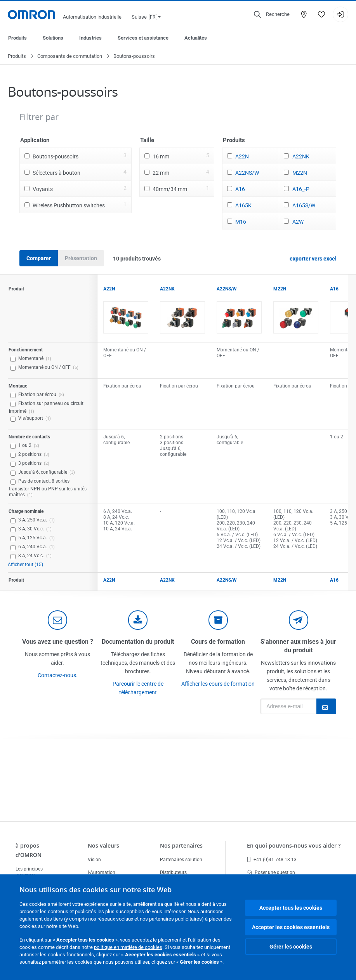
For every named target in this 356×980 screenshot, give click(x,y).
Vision (94, 860)
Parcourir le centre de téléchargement (138, 688)
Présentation (81, 258)
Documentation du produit (138, 642)
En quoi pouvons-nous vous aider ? (294, 845)
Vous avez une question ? (58, 642)
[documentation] (138, 620)
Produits (17, 38)
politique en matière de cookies (128, 947)
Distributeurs (173, 872)
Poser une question (271, 872)
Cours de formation (218, 642)
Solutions (53, 38)
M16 (241, 222)
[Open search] (272, 14)
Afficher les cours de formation (218, 684)
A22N (242, 156)
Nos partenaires (181, 845)
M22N (300, 173)
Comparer (39, 258)
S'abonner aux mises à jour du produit (298, 646)
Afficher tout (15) (25, 565)
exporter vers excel (313, 259)
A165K (243, 205)
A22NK (301, 156)
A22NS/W (247, 173)
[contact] (57, 620)
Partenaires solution (181, 860)
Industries (90, 38)
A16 (240, 189)
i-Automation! (102, 872)
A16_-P (301, 189)
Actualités (196, 38)
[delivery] (218, 620)
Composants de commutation (70, 56)
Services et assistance (143, 38)
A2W (298, 222)
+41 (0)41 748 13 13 (272, 860)
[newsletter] (299, 620)
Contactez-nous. (58, 675)
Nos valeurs (103, 845)
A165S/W (304, 205)
